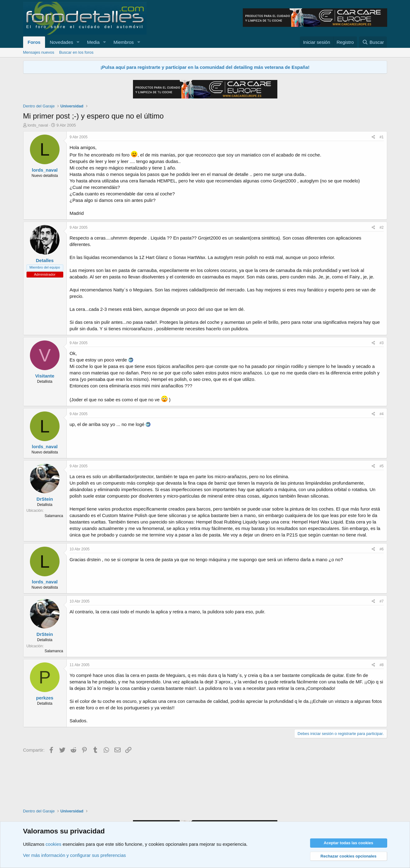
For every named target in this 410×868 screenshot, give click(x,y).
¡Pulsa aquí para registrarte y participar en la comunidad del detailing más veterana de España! (205, 67)
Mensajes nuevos (39, 52)
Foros (34, 42)
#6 (381, 549)
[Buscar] (373, 42)
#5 (381, 466)
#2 (381, 227)
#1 (381, 137)
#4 (381, 414)
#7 (381, 601)
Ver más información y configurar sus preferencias (75, 855)
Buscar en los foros (76, 52)
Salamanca (54, 516)
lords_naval (38, 125)
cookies (54, 844)
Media (93, 42)
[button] (78, 42)
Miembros (124, 42)
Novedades (61, 42)
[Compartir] (373, 137)
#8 (381, 665)
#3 (381, 343)
